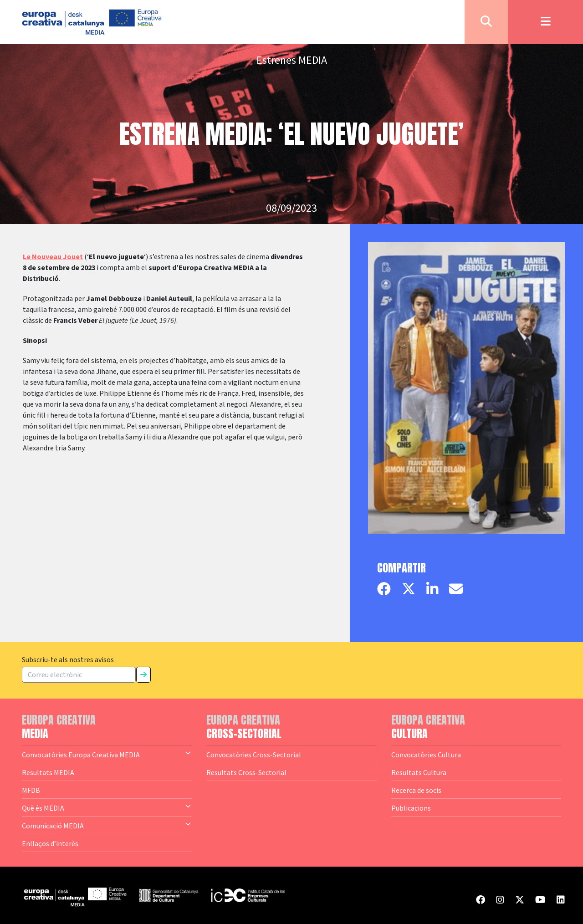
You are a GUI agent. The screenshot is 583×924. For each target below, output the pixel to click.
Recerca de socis (416, 790)
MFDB (31, 790)
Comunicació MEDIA (107, 825)
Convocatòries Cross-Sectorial (254, 755)
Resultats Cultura (419, 772)
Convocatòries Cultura (426, 755)
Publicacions (411, 808)
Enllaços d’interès (50, 843)
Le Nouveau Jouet (53, 257)
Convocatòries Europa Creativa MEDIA (107, 754)
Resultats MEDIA (48, 772)
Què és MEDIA (107, 807)
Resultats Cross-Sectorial (246, 772)
